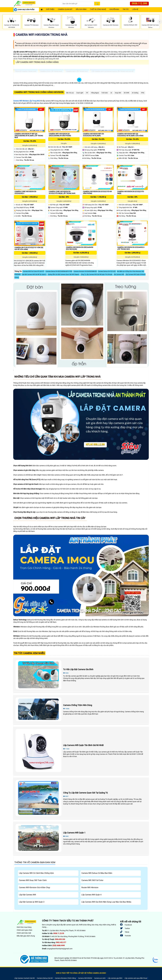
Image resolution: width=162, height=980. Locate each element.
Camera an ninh (100, 978)
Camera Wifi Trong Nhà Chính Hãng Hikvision (39, 92)
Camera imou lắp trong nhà (77, 71)
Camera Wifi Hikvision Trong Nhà (41, 35)
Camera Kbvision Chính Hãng (65, 978)
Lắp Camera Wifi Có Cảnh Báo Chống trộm (36, 873)
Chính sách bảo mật (24, 933)
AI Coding (135, 93)
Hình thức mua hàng (24, 927)
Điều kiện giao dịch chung (26, 936)
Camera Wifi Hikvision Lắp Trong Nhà (27, 101)
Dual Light (80, 93)
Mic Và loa (70, 93)
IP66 (143, 93)
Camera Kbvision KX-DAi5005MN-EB (85, 271)
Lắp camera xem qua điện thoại (136, 978)
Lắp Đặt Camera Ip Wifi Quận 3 (32, 902)
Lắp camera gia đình (115, 978)
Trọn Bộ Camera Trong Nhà (26, 71)
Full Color (105, 93)
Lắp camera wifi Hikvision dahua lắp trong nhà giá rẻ (112, 71)
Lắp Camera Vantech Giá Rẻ (24, 978)
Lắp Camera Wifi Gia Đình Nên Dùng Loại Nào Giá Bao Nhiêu (106, 902)
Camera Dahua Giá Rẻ (45, 978)
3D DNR (126, 93)
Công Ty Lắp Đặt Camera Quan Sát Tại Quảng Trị (85, 793)
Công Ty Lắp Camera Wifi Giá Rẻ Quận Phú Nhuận (97, 274)
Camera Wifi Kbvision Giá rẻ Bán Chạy (35, 887)
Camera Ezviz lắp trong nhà (51, 71)
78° (87, 93)
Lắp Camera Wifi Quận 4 (91, 895)
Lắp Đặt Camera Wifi (28, 895)
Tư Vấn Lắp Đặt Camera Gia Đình (78, 669)
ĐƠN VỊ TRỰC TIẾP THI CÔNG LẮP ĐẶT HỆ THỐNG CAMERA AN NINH (81, 973)
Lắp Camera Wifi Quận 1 (74, 833)
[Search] (78, 4)
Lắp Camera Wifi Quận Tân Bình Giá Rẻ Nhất (83, 745)
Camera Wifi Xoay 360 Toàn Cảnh (33, 880)
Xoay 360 (118, 93)
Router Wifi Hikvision (90, 887)
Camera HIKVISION (85, 978)
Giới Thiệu (50, 9)
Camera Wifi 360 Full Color (92, 880)
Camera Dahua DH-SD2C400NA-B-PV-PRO (59, 271)
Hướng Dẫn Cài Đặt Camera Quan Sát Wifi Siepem (64, 274)
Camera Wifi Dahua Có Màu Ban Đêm (97, 873)
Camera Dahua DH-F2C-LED (107, 271)
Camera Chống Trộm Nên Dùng (78, 705)
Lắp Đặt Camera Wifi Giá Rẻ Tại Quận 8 (34, 274)
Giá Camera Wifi (119, 274)
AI (111, 93)
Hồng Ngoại (95, 93)
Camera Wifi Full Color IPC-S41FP (33, 271)
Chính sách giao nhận (24, 930)
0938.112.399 (139, 4)
